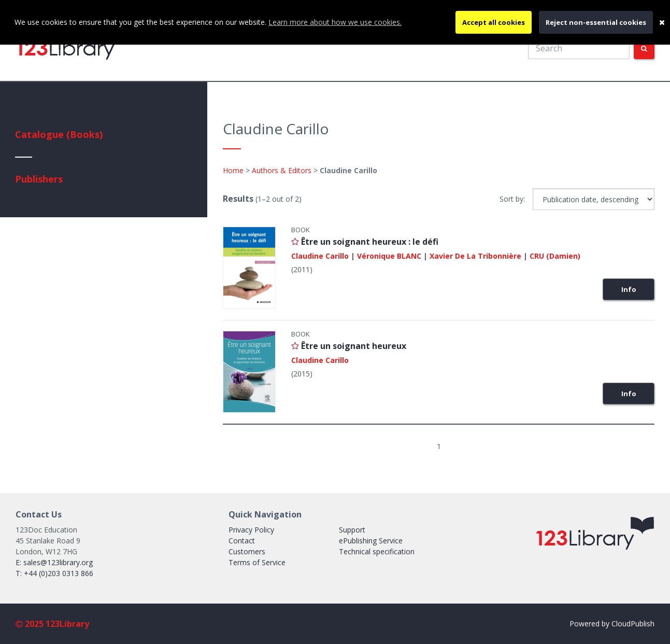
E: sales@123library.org (54, 562)
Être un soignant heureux (354, 346)
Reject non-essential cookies (596, 22)
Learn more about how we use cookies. (335, 22)
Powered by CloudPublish (612, 624)
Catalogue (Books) (59, 134)
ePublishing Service (371, 541)
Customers (247, 551)
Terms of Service (257, 562)
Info (629, 289)
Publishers (39, 179)
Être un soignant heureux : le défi (370, 242)
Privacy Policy (251, 530)
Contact (242, 541)
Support (352, 530)
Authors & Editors (282, 170)
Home (233, 170)
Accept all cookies (494, 22)
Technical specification (377, 551)
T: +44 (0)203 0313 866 (54, 573)
